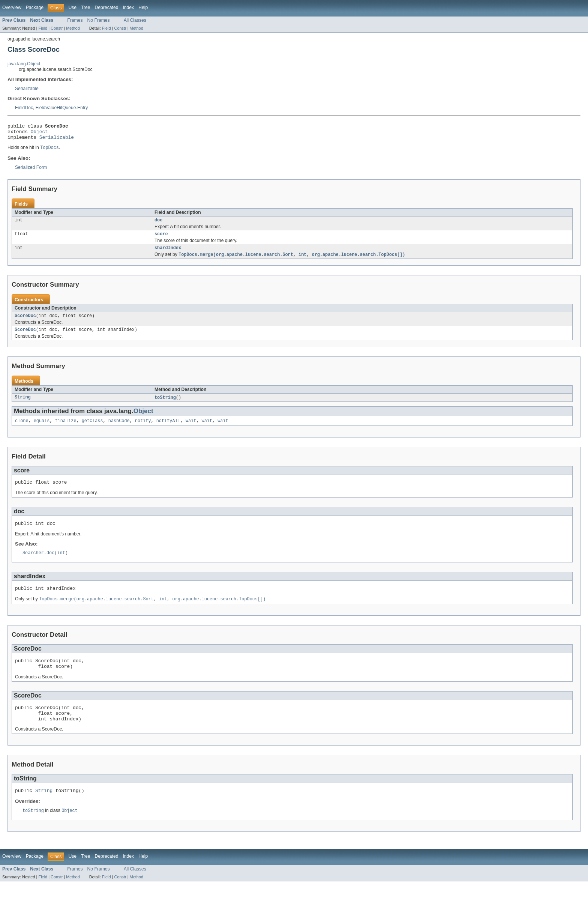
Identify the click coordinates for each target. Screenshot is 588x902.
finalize (66, 430)
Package (35, 8)
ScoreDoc (25, 323)
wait (191, 430)
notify (143, 430)
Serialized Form (31, 171)
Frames (75, 20)
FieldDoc (24, 108)
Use (72, 8)
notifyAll (168, 430)
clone (22, 430)
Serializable (27, 89)
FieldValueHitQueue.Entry (62, 108)
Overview (12, 8)
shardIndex (168, 254)
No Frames (99, 20)
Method (73, 28)
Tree (86, 8)
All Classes (135, 20)
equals (42, 430)
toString (165, 406)
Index (128, 8)
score (161, 239)
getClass (92, 430)
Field (43, 28)
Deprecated (107, 8)
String (23, 406)
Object (39, 134)
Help (143, 8)
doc (158, 224)
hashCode (119, 430)
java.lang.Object (24, 64)
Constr (57, 28)
